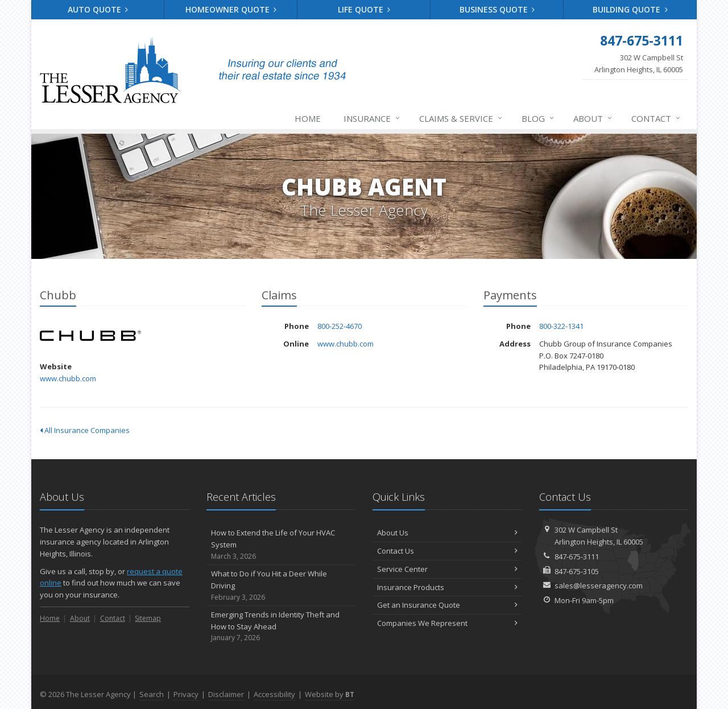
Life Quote (364, 9)
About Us (447, 533)
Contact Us (447, 551)
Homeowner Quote (231, 9)
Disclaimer (226, 694)
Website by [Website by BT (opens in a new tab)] (330, 694)
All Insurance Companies (85, 430)
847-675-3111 (577, 557)
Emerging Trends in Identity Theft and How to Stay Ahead (281, 626)
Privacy (186, 694)
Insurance (372, 118)
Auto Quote (98, 9)
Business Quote (497, 9)
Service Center (447, 569)
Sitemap (148, 618)
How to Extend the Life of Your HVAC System (281, 545)
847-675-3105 (577, 571)
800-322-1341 (561, 326)
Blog (538, 118)
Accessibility (274, 694)
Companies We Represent (447, 623)
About (593, 118)
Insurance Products (447, 587)
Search (152, 694)
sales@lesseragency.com (599, 586)
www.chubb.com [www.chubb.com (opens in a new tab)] (68, 378)
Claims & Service (461, 118)
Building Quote (630, 9)
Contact (656, 118)
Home (308, 118)
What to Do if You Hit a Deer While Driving (281, 586)
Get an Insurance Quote (447, 605)
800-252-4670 (340, 326)
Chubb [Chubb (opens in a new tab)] (91, 336)
